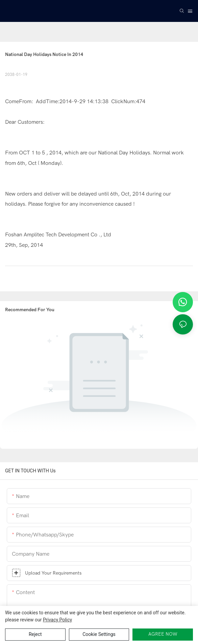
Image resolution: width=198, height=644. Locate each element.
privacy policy (57, 620)
